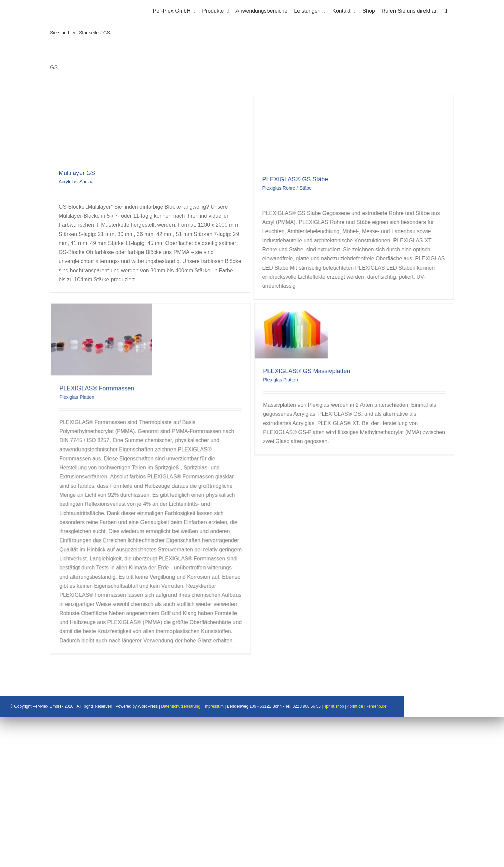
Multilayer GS (77, 173)
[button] (446, 10)
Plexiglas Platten (115, 357)
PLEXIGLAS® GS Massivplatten (323, 331)
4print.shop (384, 857)
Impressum (264, 857)
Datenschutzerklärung (231, 857)
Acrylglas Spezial (77, 182)
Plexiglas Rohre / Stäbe (266, 188)
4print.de (405, 857)
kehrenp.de (426, 857)
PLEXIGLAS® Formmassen (134, 348)
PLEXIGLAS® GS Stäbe (274, 179)
